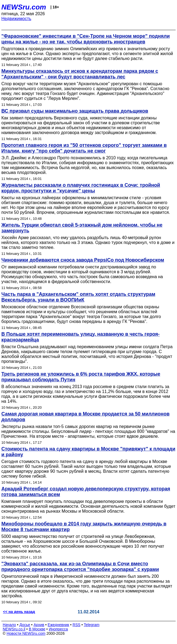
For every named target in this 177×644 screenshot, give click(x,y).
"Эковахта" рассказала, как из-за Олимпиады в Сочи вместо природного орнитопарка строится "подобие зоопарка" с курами (80, 567)
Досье (25, 625)
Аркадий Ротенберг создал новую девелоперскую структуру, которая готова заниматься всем (86, 492)
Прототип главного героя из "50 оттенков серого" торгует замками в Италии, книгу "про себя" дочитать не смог (84, 148)
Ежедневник (59, 625)
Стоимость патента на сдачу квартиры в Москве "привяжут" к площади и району (88, 452)
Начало (9, 625)
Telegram (92, 625)
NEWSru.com (24, 7)
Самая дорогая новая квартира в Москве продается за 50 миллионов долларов (86, 417)
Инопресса (59, 629)
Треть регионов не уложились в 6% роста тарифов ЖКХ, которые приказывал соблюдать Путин (81, 377)
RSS (76, 625)
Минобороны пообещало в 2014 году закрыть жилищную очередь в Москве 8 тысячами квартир (84, 527)
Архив (39, 625)
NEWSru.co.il (14, 629)
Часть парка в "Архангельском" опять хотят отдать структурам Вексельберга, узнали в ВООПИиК (78, 297)
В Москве (37, 629)
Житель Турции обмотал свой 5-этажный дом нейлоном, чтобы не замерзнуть (82, 228)
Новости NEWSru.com (26, 633)
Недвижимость (16, 19)
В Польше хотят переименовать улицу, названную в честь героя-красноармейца (80, 337)
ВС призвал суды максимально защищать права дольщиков (75, 111)
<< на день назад (19, 612)
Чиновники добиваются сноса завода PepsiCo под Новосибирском (83, 260)
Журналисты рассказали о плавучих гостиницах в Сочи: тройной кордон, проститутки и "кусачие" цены (81, 188)
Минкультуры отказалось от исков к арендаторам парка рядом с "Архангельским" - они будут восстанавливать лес (80, 74)
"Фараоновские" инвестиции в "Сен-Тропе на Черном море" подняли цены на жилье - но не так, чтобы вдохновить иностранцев (86, 39)
